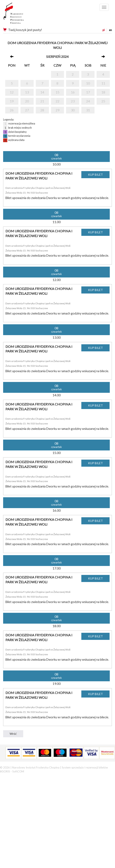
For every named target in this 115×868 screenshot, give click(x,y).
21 (42, 101)
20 (27, 101)
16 (73, 92)
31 (88, 110)
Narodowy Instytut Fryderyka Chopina (21, 15)
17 (88, 92)
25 (103, 101)
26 (12, 110)
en (110, 30)
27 (27, 110)
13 (27, 92)
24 (88, 101)
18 (103, 92)
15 (57, 92)
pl (103, 30)
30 (73, 110)
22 (57, 101)
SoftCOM (18, 771)
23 (73, 101)
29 (57, 110)
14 (42, 92)
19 (12, 101)
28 (42, 110)
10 (88, 83)
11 (103, 83)
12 (12, 92)
